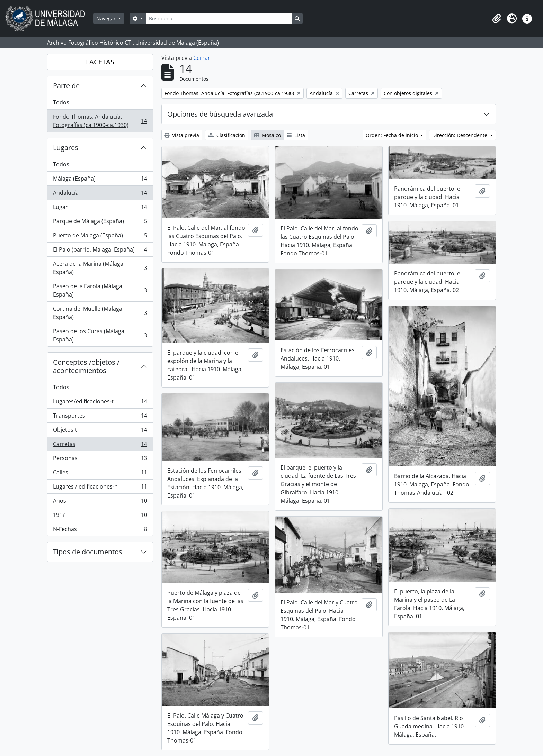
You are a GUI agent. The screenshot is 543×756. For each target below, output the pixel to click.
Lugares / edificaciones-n (100, 488)
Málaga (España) (100, 180)
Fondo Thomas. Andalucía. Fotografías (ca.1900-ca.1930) (100, 121)
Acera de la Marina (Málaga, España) (100, 268)
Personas (100, 460)
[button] (497, 19)
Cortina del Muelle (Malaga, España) (100, 313)
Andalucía (100, 194)
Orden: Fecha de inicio (393, 135)
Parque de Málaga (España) (100, 223)
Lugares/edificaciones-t (100, 403)
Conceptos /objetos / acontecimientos (86, 366)
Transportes (100, 417)
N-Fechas (100, 530)
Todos (61, 102)
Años (100, 502)
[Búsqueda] (219, 19)
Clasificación (227, 135)
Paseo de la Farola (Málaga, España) (100, 290)
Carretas (100, 445)
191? (100, 516)
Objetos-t (100, 431)
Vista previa (182, 135)
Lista (296, 135)
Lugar (100, 208)
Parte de (66, 86)
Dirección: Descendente (460, 135)
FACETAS (100, 62)
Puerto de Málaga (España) (100, 237)
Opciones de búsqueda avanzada (220, 114)
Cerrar (202, 58)
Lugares (66, 148)
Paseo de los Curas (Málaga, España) (100, 335)
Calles (100, 474)
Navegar (107, 19)
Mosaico (268, 135)
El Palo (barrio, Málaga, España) (100, 251)
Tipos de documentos (88, 552)
